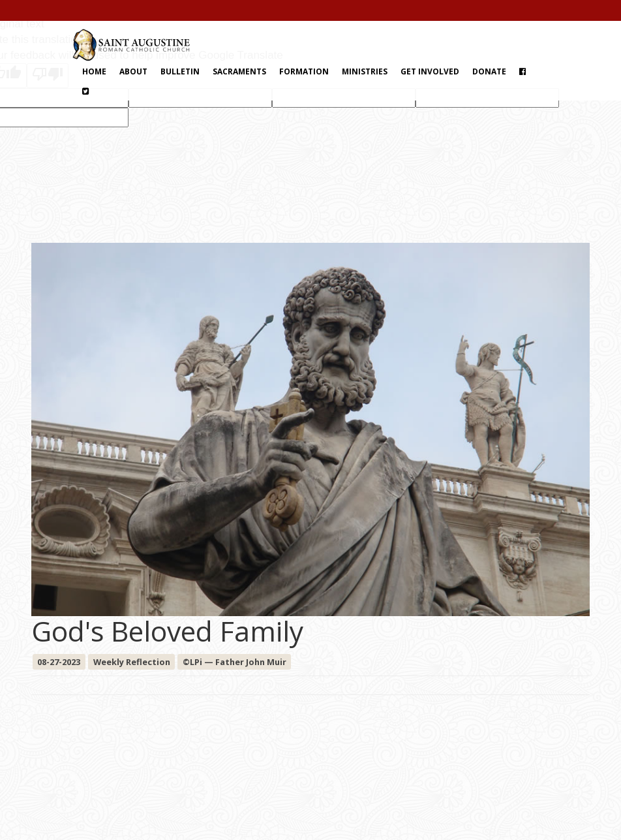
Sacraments (239, 71)
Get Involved (430, 71)
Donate (489, 71)
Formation (304, 71)
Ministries (365, 71)
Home (94, 71)
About (133, 71)
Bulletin (180, 71)
